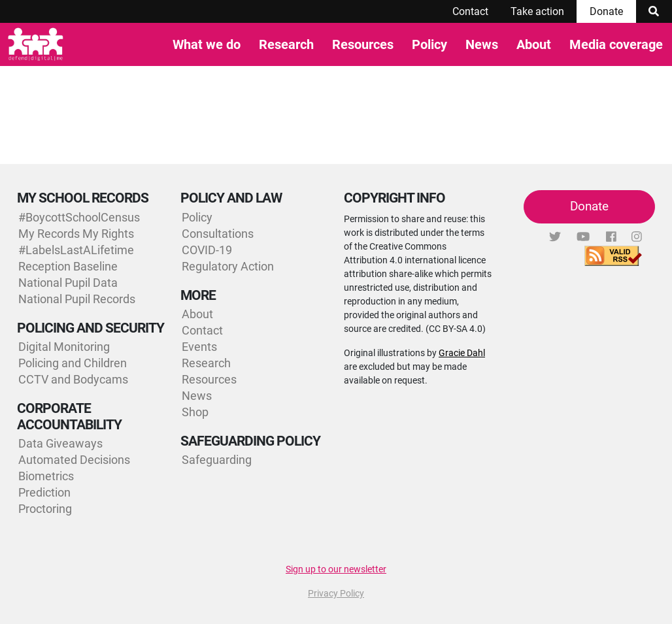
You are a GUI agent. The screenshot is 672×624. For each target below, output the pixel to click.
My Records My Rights (76, 234)
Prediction (44, 492)
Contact (470, 11)
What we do (207, 44)
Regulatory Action (228, 266)
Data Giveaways (60, 443)
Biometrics (46, 476)
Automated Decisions (74, 460)
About (534, 44)
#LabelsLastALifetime (76, 250)
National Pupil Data (68, 283)
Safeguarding (217, 460)
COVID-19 (207, 250)
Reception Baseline (68, 266)
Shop (195, 412)
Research (286, 44)
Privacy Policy (336, 593)
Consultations (218, 234)
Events (199, 347)
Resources (363, 44)
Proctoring (45, 509)
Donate (606, 11)
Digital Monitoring (64, 347)
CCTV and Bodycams (73, 379)
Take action (537, 11)
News (482, 44)
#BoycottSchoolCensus (79, 217)
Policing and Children (73, 363)
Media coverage (616, 44)
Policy (429, 44)
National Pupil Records (77, 299)
